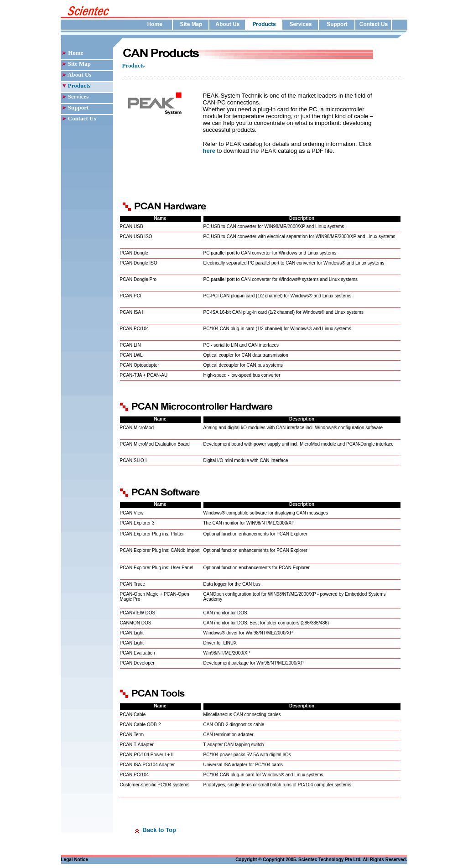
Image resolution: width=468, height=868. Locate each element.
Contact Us (81, 118)
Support (78, 107)
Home (75, 53)
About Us (79, 75)
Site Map (79, 64)
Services (78, 96)
